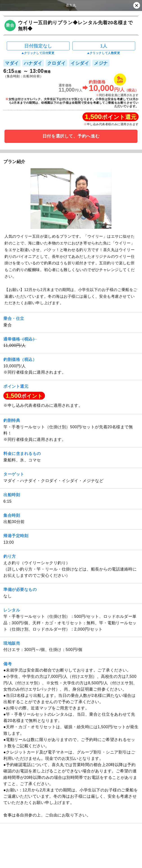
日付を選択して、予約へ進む (71, 136)
